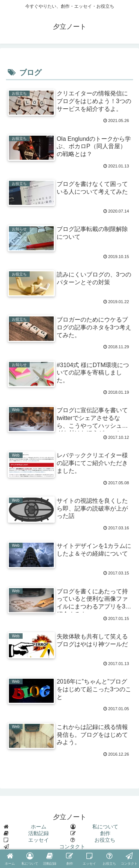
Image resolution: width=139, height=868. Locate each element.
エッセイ (39, 840)
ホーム (39, 827)
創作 (105, 833)
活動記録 (39, 833)
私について (105, 827)
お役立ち (105, 840)
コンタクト (72, 847)
